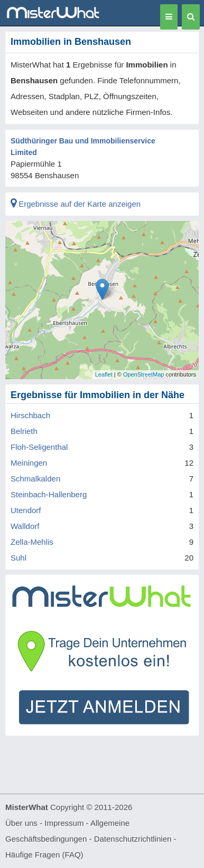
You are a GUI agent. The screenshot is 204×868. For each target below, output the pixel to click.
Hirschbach (30, 415)
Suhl (18, 558)
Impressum (64, 823)
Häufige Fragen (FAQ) (44, 855)
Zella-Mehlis (32, 542)
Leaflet (104, 374)
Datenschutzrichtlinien (133, 839)
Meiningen (29, 463)
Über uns (21, 823)
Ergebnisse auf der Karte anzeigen (76, 204)
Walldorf (25, 526)
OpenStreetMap (144, 374)
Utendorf (26, 510)
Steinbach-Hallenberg (49, 494)
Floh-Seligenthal (39, 447)
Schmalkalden (35, 479)
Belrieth (24, 431)
